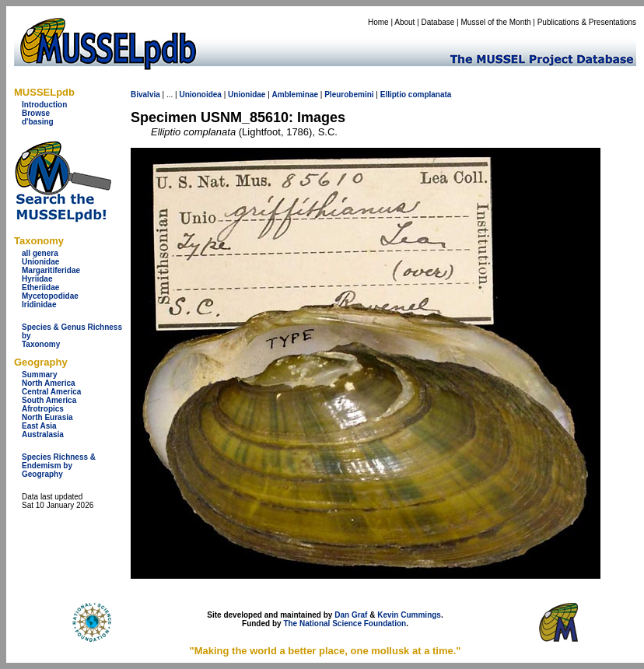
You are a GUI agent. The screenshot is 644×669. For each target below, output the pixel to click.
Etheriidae (40, 287)
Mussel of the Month (496, 22)
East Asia (39, 426)
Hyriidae (37, 279)
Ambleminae (295, 95)
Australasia (43, 434)
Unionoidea (200, 95)
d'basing (38, 122)
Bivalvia (145, 95)
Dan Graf (351, 615)
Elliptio (393, 95)
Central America (51, 392)
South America (49, 400)
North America (49, 383)
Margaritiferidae (51, 270)
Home (378, 22)
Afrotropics (43, 409)
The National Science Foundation (345, 623)
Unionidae (40, 262)
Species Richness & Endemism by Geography (59, 466)
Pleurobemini (349, 95)
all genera (40, 253)
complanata (430, 95)
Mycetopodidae (50, 296)
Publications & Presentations (587, 22)
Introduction (44, 105)
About (404, 22)
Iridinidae (39, 305)
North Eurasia (47, 417)
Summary (40, 375)
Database (438, 22)
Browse (36, 113)
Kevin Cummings (409, 615)
